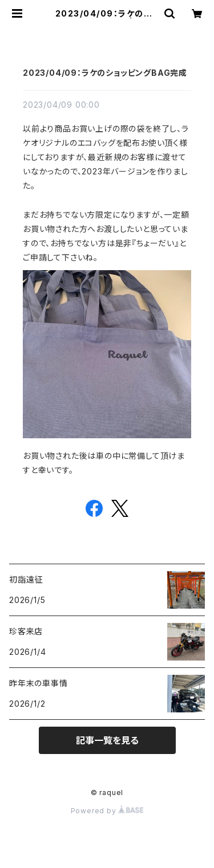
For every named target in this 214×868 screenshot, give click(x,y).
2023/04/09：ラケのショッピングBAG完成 (105, 73)
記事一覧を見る (107, 740)
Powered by (107, 811)
